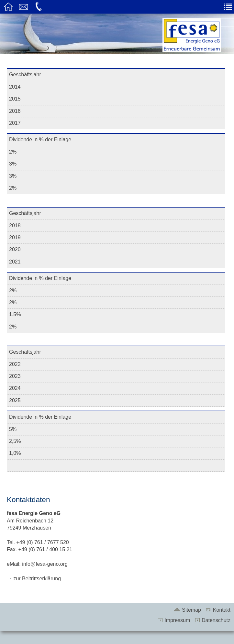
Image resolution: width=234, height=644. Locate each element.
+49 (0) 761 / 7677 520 (42, 542)
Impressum (174, 620)
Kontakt (218, 610)
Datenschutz (212, 620)
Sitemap (187, 610)
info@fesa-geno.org (45, 564)
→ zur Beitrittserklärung (34, 579)
